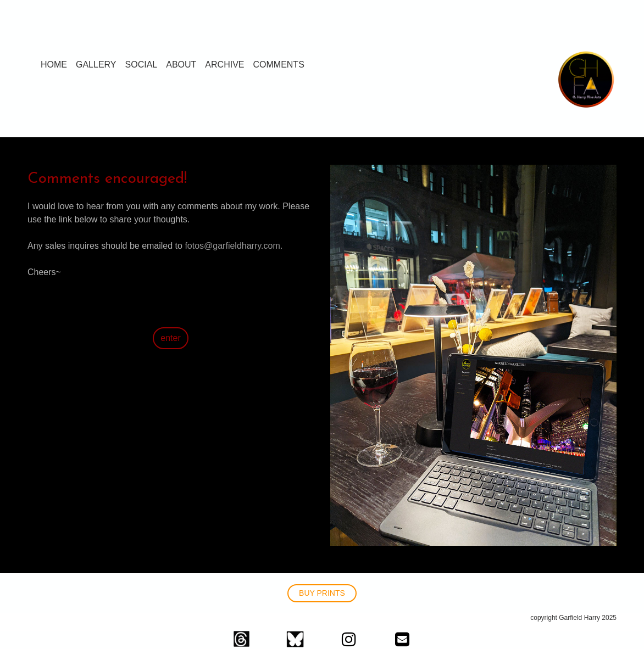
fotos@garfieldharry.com (232, 246)
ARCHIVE (224, 65)
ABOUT (181, 65)
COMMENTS (278, 65)
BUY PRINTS (322, 593)
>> (33, 312)
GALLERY (96, 65)
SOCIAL (141, 65)
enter (170, 338)
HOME (54, 65)
